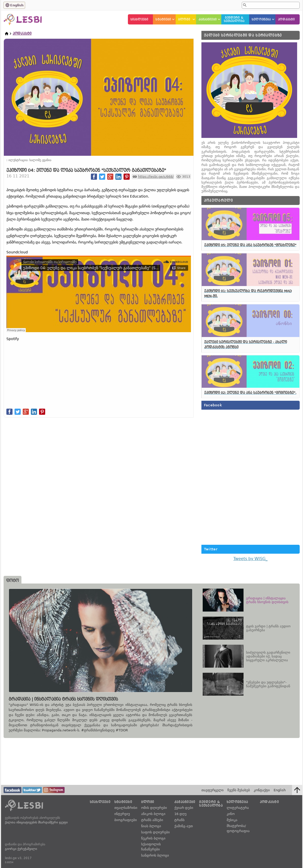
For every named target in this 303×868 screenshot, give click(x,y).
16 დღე (180, 814)
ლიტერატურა (238, 808)
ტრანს (179, 820)
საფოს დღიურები (155, 832)
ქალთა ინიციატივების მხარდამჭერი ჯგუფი (36, 822)
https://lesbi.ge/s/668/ (156, 177)
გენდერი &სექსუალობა (234, 19)
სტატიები (163, 20)
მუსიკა (232, 820)
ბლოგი (184, 20)
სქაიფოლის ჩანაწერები (151, 847)
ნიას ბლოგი (151, 826)
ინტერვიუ (122, 814)
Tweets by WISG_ (250, 559)
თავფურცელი (213, 790)
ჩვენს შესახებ (239, 790)
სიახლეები (140, 20)
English (17, 5)
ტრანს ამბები (152, 820)
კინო (231, 814)
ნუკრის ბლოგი (153, 838)
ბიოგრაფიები (126, 820)
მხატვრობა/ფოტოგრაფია (238, 828)
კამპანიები (208, 20)
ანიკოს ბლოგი (153, 814)
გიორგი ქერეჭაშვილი (21, 849)
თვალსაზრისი (126, 808)
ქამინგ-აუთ (184, 826)
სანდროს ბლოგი (155, 855)
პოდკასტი (287, 20)
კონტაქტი (262, 790)
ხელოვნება (261, 20)
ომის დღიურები (154, 808)
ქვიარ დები (184, 808)
